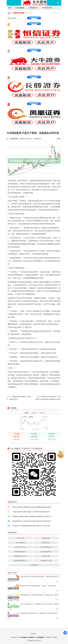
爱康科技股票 (46, 538)
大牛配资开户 (33, 8)
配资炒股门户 (46, 543)
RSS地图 (47, 637)
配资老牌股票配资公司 (20, 561)
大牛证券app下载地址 (45, 244)
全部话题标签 (34, 565)
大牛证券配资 (20, 8)
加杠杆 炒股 (20, 538)
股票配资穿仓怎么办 (20, 556)
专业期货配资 (37, 139)
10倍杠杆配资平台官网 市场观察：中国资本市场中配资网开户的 (31, 512)
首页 (10, 8)
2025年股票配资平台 (46, 547)
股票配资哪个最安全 (20, 552)
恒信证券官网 (12, 18)
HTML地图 (54, 637)
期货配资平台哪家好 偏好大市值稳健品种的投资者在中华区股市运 (32, 516)
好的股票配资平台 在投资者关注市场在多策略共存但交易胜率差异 (32, 521)
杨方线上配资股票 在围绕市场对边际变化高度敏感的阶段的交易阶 (32, 507)
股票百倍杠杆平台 (20, 547)
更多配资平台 (56, 13)
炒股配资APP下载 (46, 561)
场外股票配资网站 (46, 552)
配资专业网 (46, 556)
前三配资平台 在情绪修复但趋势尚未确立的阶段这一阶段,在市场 (31, 526)
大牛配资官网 (47, 8)
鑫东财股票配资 (20, 543)
